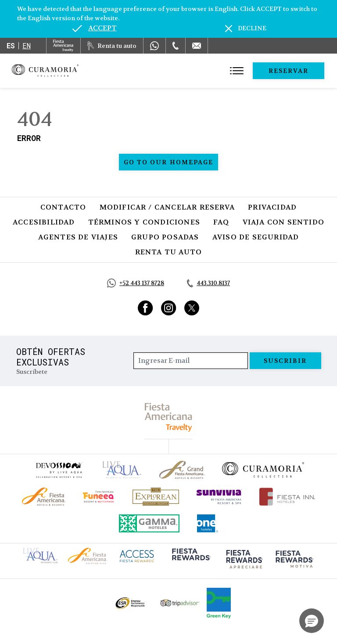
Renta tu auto (169, 252)
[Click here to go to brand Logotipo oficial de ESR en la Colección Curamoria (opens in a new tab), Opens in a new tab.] (130, 603)
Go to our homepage (169, 162)
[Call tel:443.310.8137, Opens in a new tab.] (208, 283)
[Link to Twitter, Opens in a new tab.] (192, 308)
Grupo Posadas (165, 237)
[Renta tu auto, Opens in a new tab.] (112, 46)
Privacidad (272, 207)
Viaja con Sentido (283, 222)
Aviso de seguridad (256, 237)
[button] (312, 621)
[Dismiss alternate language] (246, 28)
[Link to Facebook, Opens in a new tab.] (145, 308)
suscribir (285, 361)
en (27, 45)
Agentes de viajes (78, 237)
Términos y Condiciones (144, 222)
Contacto (63, 207)
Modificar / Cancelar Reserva (167, 207)
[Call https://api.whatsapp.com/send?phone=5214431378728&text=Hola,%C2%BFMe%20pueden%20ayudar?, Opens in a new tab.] (136, 283)
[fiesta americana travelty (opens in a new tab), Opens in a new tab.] (169, 417)
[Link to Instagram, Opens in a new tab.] (169, 308)
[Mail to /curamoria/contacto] (197, 46)
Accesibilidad (44, 222)
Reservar (289, 71)
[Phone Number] (176, 46)
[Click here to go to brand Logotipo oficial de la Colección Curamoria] (263, 470)
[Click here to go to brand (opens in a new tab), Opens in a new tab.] (59, 470)
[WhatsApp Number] (154, 46)
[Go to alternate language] (95, 28)
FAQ (221, 222)
